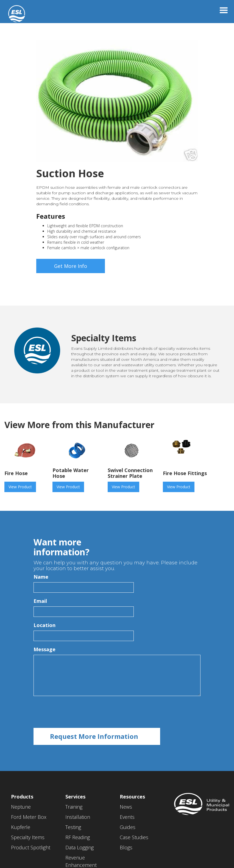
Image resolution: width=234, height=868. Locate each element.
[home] (12, 11)
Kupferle (21, 827)
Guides (128, 827)
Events (127, 817)
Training (74, 807)
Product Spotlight (31, 847)
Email (40, 601)
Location (44, 625)
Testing (73, 827)
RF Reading (78, 837)
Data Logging (80, 847)
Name (41, 577)
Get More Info (71, 266)
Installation (78, 817)
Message (44, 649)
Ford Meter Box (29, 817)
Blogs (126, 847)
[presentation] (75, 712)
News (126, 807)
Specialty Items (28, 837)
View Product (20, 487)
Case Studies (134, 837)
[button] (224, 10)
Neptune (21, 807)
